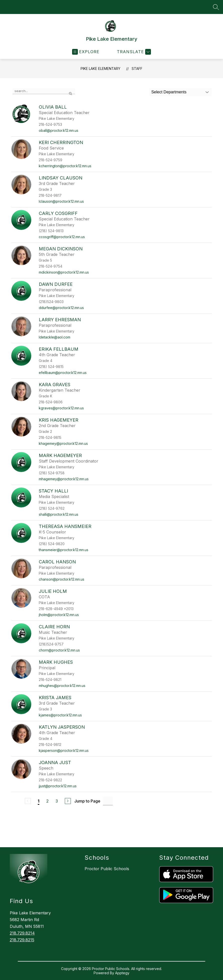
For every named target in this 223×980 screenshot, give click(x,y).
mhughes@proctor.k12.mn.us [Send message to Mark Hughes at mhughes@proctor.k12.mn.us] (62, 686)
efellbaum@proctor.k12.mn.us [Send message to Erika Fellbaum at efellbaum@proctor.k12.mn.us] (63, 373)
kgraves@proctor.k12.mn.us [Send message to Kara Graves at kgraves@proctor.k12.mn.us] (61, 408)
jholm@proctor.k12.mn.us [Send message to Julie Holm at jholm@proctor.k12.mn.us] (59, 615)
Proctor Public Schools (107, 869)
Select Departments (169, 92)
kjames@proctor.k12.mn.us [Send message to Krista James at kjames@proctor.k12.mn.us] (60, 715)
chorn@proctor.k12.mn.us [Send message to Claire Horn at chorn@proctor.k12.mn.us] (59, 650)
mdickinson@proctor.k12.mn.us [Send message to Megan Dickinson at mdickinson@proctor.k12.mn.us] (64, 272)
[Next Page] (68, 801)
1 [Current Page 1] (39, 801)
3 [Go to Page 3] (57, 801)
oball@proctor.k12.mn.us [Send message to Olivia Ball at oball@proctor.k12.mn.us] (59, 130)
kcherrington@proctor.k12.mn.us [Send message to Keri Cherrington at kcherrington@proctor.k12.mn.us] (65, 166)
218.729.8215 (22, 940)
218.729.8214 (22, 933)
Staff (137, 69)
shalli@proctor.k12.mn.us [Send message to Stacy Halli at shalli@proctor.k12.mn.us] (59, 514)
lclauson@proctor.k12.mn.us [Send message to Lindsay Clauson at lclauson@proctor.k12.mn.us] (61, 201)
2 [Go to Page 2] (47, 801)
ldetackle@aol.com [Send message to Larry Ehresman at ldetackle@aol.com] (55, 337)
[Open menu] (86, 52)
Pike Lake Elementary (100, 69)
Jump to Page (87, 801)
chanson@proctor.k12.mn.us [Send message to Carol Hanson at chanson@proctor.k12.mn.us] (62, 579)
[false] (44, 91)
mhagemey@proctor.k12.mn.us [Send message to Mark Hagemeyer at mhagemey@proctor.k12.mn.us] (64, 479)
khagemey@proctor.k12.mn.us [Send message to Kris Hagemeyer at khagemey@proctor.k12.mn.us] (63, 443)
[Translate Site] (133, 52)
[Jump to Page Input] (108, 801)
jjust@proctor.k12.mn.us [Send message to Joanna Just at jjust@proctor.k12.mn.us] (58, 786)
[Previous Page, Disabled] (28, 801)
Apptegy (122, 973)
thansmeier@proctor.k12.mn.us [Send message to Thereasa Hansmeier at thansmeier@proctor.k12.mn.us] (64, 550)
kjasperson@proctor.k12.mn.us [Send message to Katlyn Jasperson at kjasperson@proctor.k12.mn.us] (64, 750)
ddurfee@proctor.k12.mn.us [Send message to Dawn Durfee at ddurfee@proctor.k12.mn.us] (61, 308)
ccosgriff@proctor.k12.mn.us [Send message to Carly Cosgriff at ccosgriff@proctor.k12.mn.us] (62, 237)
